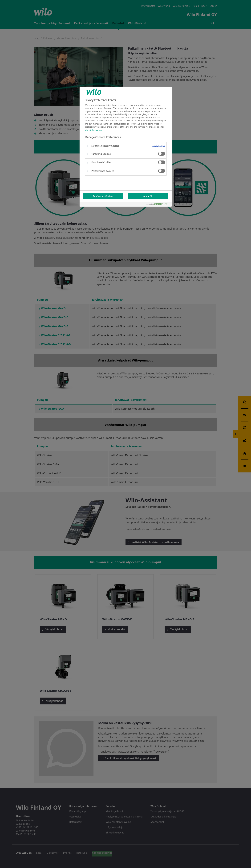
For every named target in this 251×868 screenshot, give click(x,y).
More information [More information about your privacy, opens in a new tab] (93, 130)
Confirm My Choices (103, 196)
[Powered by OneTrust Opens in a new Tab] (158, 205)
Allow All (148, 196)
